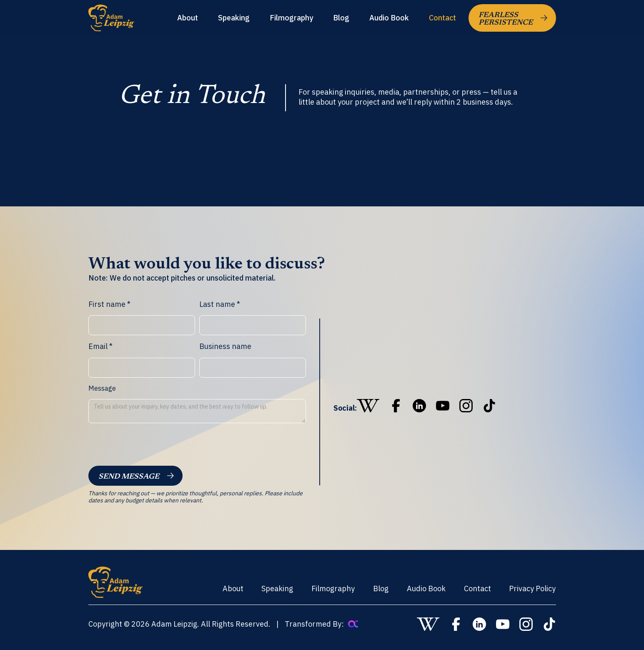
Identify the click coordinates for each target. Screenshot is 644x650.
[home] (111, 18)
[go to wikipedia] (368, 406)
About (188, 18)
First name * (109, 304)
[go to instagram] (466, 406)
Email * (100, 346)
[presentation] (152, 446)
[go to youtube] (443, 406)
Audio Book (389, 18)
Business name (225, 346)
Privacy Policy (532, 589)
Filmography (291, 18)
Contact (442, 18)
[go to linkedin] (419, 406)
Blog (341, 18)
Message (102, 388)
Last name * (220, 304)
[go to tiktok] (489, 406)
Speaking (234, 18)
